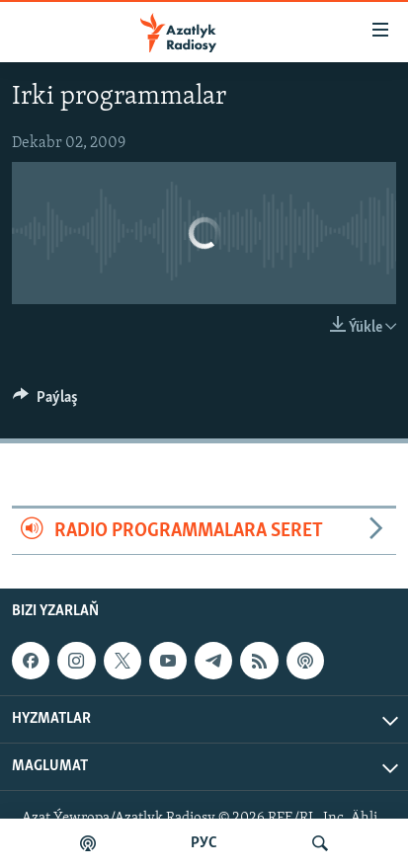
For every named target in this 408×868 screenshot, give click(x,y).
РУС (204, 843)
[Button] (45, 402)
